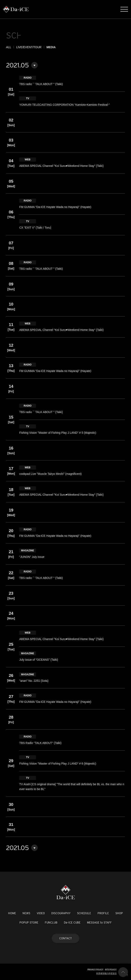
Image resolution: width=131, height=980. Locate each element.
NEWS (26, 913)
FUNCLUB (51, 922)
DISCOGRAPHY (61, 913)
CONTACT (65, 938)
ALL (9, 47)
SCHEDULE (84, 913)
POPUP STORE (29, 922)
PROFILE (103, 913)
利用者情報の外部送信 (106, 973)
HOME (12, 913)
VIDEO (41, 913)
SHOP (119, 913)
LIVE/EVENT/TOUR (29, 47)
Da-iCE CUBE (72, 922)
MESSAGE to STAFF (99, 922)
